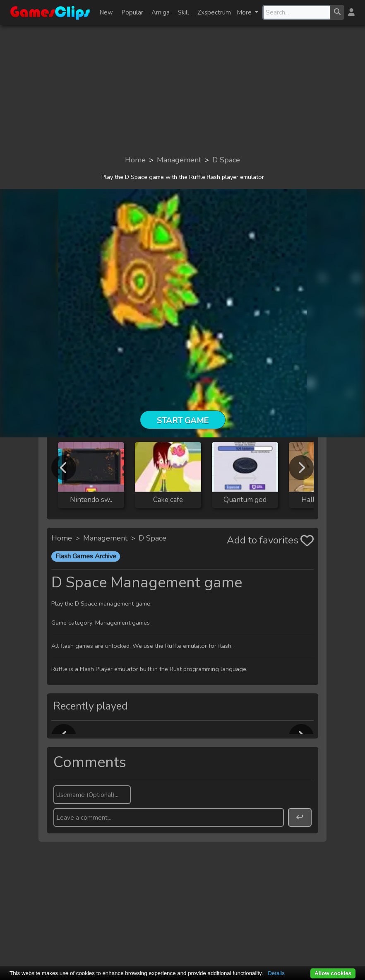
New (106, 12)
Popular (132, 12)
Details (276, 973)
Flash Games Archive (86, 556)
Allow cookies (333, 973)
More (245, 12)
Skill (184, 12)
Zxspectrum (214, 12)
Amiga (161, 12)
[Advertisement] (182, 89)
